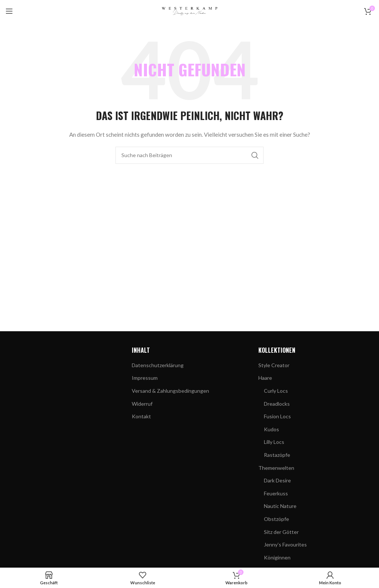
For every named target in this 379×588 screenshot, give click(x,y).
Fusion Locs (277, 416)
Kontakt (141, 416)
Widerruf (142, 404)
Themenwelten (276, 468)
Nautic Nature (280, 506)
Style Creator (274, 365)
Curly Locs (276, 391)
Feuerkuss (276, 493)
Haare (265, 378)
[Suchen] (189, 155)
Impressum (145, 378)
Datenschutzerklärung (158, 365)
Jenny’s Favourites (285, 544)
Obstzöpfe (276, 519)
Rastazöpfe (277, 455)
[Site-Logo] (189, 11)
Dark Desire (277, 480)
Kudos (271, 429)
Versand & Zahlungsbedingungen (170, 391)
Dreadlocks (277, 404)
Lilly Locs (274, 442)
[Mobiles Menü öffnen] (9, 11)
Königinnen (277, 557)
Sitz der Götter (281, 532)
